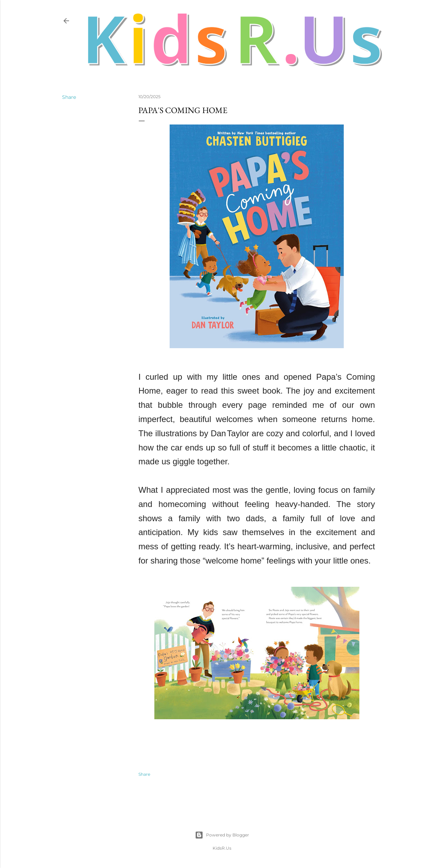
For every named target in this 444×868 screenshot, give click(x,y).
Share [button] (69, 97)
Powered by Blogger (222, 835)
